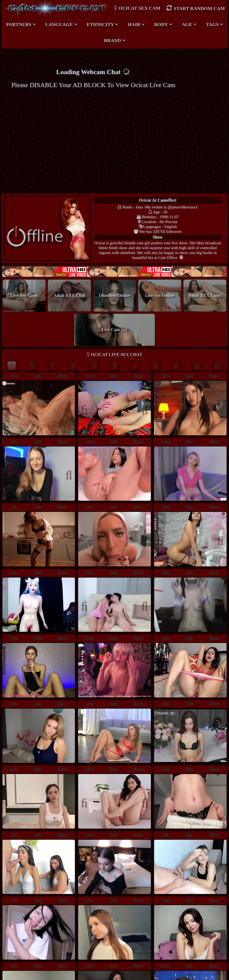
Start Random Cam (196, 8)
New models (114, 272)
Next (142, 409)
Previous (87, 409)
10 (197, 366)
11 (217, 366)
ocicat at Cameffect (158, 200)
